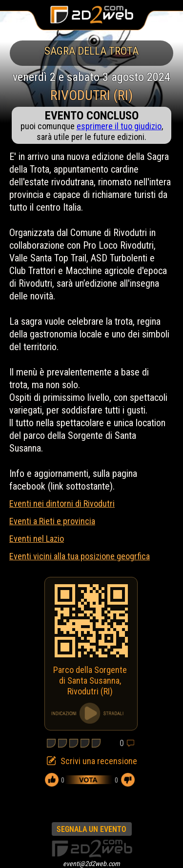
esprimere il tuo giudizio (119, 126)
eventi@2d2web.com (91, 864)
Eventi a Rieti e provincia (52, 521)
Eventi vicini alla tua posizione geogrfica (80, 556)
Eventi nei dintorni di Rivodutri (62, 503)
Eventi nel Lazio (37, 539)
